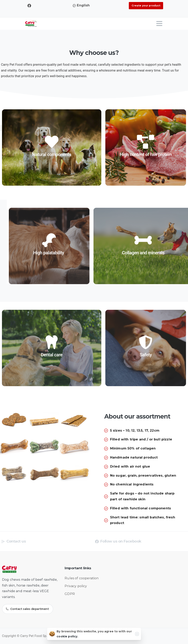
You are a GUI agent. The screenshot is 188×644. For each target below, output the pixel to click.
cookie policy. (67, 637)
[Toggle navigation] (159, 24)
